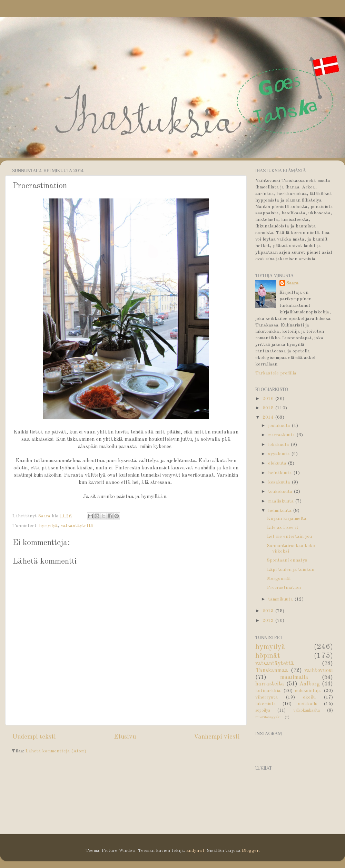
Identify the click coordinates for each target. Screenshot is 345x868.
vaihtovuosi (319, 671)
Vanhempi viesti (217, 737)
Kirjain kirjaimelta (287, 519)
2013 (269, 611)
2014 (269, 417)
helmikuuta (280, 511)
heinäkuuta (281, 473)
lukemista (266, 704)
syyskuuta (280, 454)
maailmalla (294, 677)
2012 (269, 621)
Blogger (250, 851)
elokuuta (278, 463)
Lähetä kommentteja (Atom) (56, 751)
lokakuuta (279, 445)
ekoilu (309, 697)
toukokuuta (281, 492)
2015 (269, 408)
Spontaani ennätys (287, 560)
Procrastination (284, 588)
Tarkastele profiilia (276, 373)
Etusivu (125, 737)
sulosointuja (308, 691)
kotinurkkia (268, 691)
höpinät (268, 656)
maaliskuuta (282, 501)
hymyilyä (48, 526)
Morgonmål (279, 579)
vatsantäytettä (77, 526)
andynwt (195, 851)
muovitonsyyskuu (269, 717)
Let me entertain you (289, 537)
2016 (269, 399)
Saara (292, 283)
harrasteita (270, 684)
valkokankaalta (307, 711)
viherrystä (267, 697)
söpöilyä (263, 711)
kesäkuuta (280, 482)
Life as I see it (283, 528)
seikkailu (308, 704)
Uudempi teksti (34, 737)
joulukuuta (280, 426)
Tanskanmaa (272, 671)
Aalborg (310, 684)
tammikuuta (281, 599)
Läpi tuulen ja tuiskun (291, 570)
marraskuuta (282, 435)
